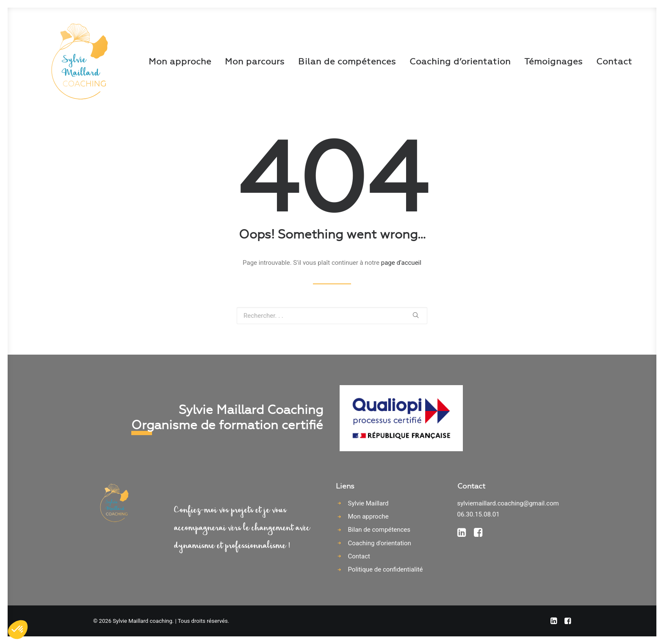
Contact (584, 61)
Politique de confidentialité (386, 569)
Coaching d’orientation (430, 61)
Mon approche (149, 61)
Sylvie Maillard (368, 503)
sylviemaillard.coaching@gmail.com (508, 503)
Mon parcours (224, 61)
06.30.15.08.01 (479, 514)
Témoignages (523, 61)
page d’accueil (401, 263)
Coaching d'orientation (380, 543)
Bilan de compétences (317, 61)
